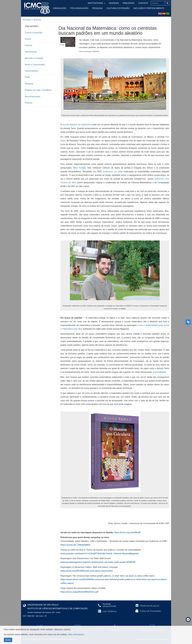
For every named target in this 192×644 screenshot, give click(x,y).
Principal (27, 20)
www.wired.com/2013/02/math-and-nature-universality (87, 571)
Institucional (106, 3)
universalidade (159, 372)
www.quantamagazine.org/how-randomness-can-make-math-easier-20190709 (98, 562)
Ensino (28, 39)
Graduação (60, 8)
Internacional (31, 52)
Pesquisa (97, 8)
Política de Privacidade (150, 611)
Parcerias (133, 3)
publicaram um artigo (113, 172)
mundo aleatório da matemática (77, 125)
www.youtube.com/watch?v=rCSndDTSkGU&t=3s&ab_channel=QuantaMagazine (100, 554)
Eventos (29, 45)
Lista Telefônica (110, 611)
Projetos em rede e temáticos (38, 90)
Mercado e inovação (34, 58)
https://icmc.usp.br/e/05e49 (127, 532)
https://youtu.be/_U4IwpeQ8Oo (75, 545)
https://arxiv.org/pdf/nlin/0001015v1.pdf (79, 592)
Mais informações (76, 634)
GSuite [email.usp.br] (149, 606)
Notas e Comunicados (35, 65)
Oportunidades (32, 71)
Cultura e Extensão (118, 8)
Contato (144, 3)
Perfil (27, 77)
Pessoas (120, 3)
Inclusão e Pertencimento (149, 8)
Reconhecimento (33, 96)
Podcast (29, 103)
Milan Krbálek (79, 168)
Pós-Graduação (79, 8)
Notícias (37, 20)
